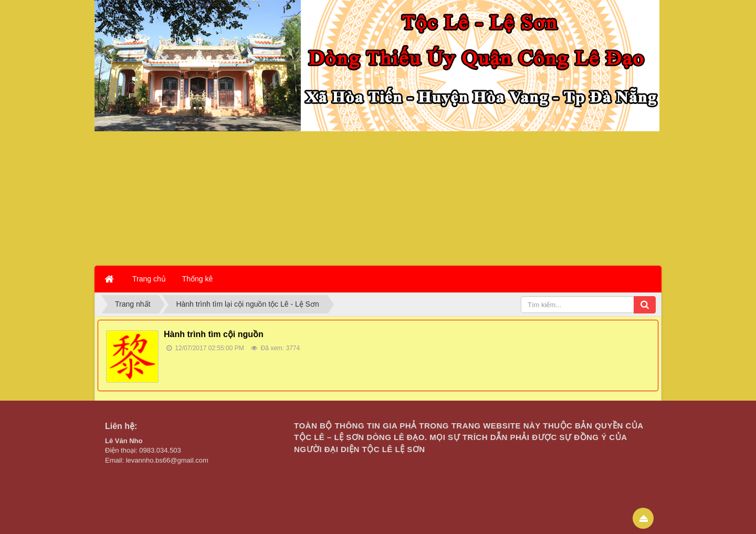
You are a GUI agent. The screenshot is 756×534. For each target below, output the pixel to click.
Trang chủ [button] (149, 279)
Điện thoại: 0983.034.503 (143, 450)
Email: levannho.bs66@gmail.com (157, 460)
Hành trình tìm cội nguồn (214, 334)
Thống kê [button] (198, 279)
